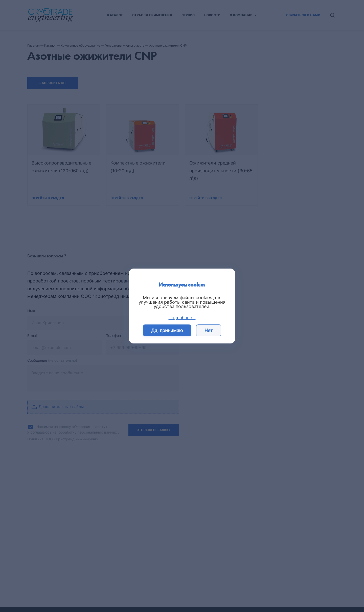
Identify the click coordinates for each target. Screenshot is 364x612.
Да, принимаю (167, 330)
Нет (209, 330)
